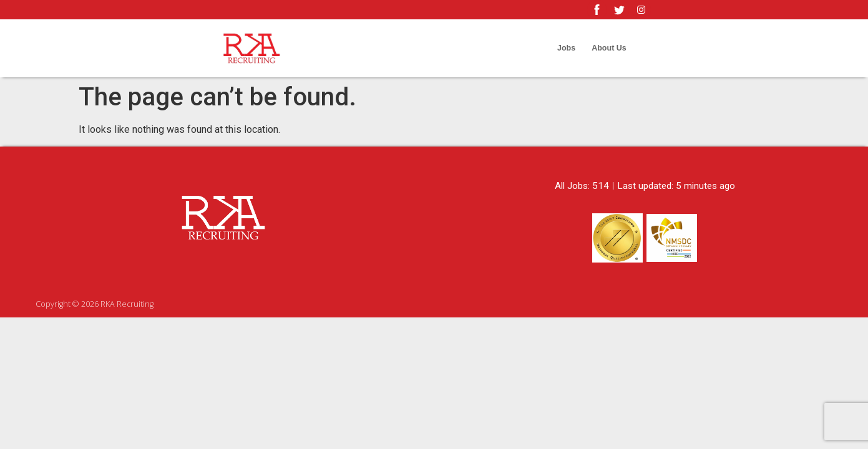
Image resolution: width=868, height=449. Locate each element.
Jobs (566, 48)
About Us (609, 48)
